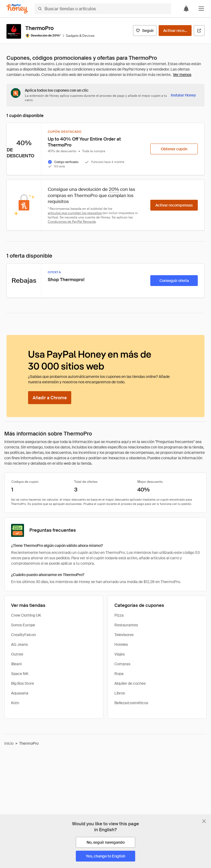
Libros (120, 693)
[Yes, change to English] (105, 856)
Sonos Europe (23, 625)
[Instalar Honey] (183, 95)
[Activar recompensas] (175, 31)
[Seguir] (145, 31)
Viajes (120, 654)
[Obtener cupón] (174, 149)
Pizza (119, 615)
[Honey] (17, 9)
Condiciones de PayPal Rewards (72, 222)
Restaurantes (126, 625)
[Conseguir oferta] (174, 281)
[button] (201, 9)
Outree (17, 654)
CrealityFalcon (23, 635)
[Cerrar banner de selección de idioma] (204, 821)
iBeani (16, 664)
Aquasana (20, 693)
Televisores (124, 635)
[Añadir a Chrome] (50, 398)
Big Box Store (23, 683)
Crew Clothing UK (26, 615)
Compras (122, 664)
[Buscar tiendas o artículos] (103, 9)
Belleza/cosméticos (131, 703)
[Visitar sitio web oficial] (199, 31)
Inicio (9, 743)
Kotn (15, 703)
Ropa (119, 674)
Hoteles (121, 644)
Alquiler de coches (130, 683)
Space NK (20, 674)
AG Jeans (19, 644)
